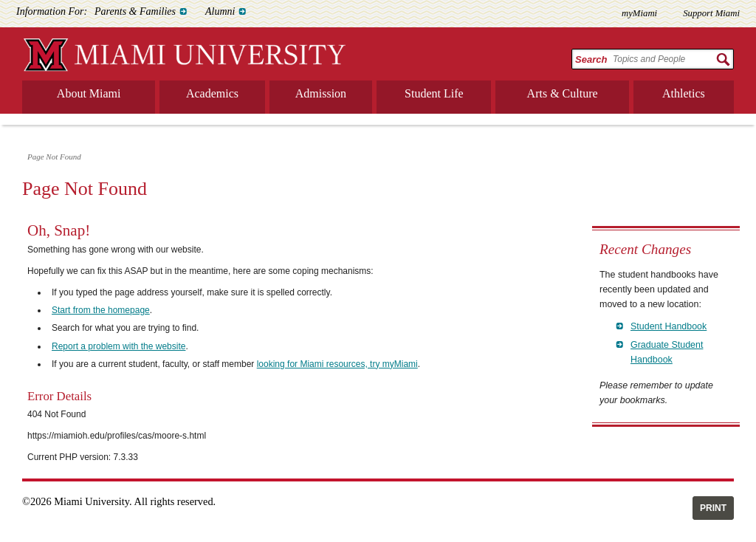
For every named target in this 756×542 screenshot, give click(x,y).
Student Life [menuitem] (434, 93)
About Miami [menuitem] (89, 93)
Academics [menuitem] (212, 93)
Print (713, 508)
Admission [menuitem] (321, 93)
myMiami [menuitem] (639, 13)
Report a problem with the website (118, 346)
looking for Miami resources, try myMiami (337, 364)
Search (591, 59)
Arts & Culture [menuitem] (563, 93)
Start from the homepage (101, 310)
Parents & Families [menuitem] (135, 11)
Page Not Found (54, 157)
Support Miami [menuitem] (711, 13)
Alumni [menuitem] (220, 11)
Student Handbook (669, 326)
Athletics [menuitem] (684, 93)
